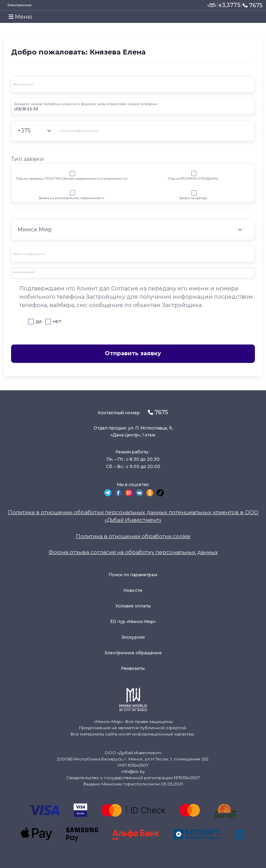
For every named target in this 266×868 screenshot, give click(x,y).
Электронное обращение (133, 653)
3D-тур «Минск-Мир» (133, 622)
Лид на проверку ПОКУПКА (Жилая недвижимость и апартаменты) (72, 178)
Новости (133, 590)
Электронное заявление (19, 8)
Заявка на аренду (193, 198)
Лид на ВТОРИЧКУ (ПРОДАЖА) (193, 178)
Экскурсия (133, 637)
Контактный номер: (133, 412)
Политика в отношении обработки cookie (133, 536)
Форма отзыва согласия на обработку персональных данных (133, 552)
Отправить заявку (133, 353)
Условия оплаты (133, 606)
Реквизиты (133, 668)
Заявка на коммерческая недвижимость (71, 198)
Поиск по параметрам (133, 575)
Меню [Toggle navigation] (20, 17)
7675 (252, 5)
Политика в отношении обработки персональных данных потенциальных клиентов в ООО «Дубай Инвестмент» (133, 516)
